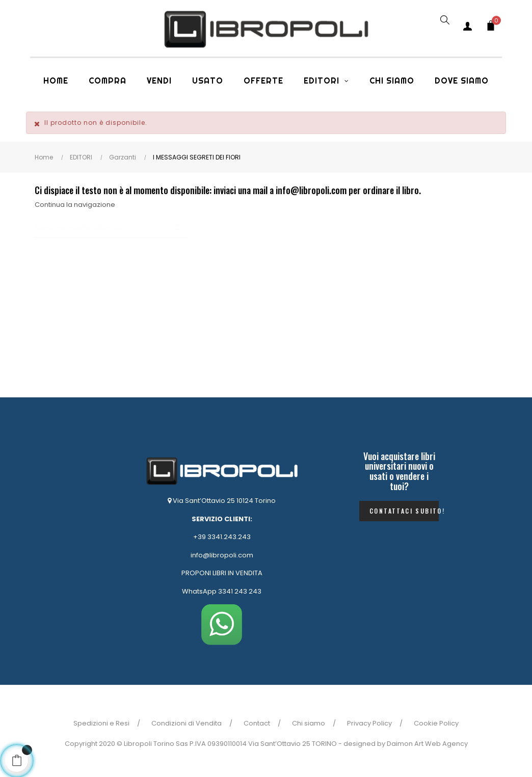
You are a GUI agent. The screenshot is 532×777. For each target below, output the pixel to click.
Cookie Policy (436, 723)
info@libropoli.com (222, 555)
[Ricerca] (111, 228)
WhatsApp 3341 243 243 (222, 591)
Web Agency (446, 744)
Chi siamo (309, 723)
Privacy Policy (369, 723)
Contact (257, 723)
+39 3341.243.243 (222, 537)
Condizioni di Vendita (187, 723)
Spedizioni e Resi (101, 723)
